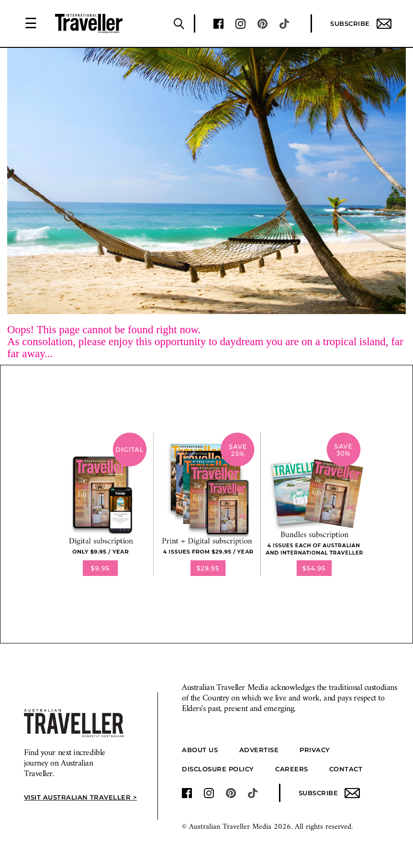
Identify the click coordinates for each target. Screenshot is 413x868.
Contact (346, 769)
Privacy (315, 750)
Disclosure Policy (218, 769)
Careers (292, 769)
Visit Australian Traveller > (79, 797)
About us (200, 750)
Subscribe (361, 24)
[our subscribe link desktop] (207, 504)
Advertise (259, 750)
